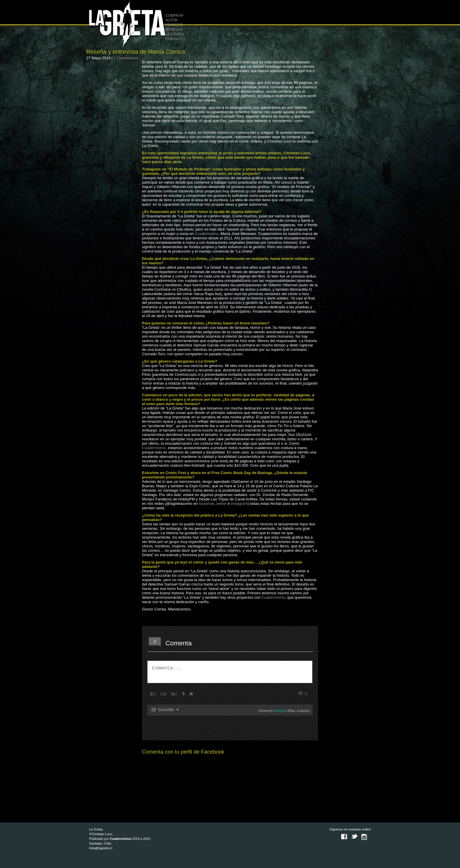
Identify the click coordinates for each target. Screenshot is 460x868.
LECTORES (175, 34)
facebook (207, 504)
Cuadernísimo (207, 234)
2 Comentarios (126, 58)
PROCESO (174, 25)
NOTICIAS (174, 30)
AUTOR (172, 20)
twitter (222, 504)
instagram (239, 504)
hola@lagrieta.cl (101, 848)
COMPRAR (174, 16)
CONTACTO (175, 39)
